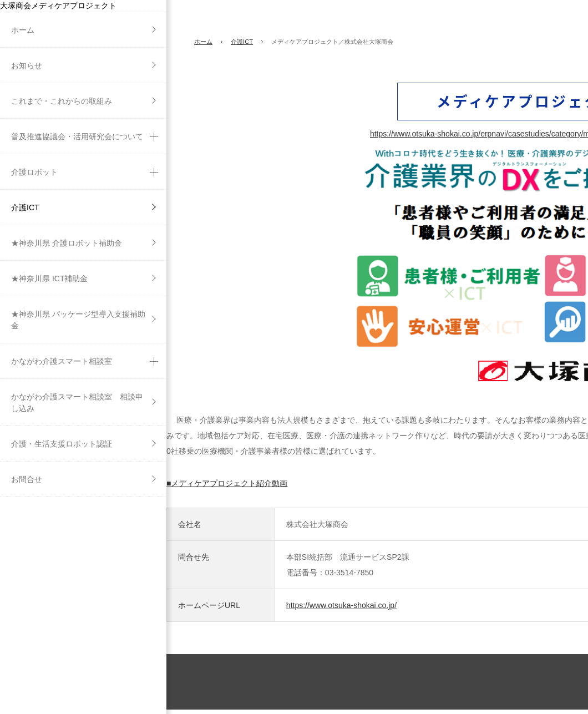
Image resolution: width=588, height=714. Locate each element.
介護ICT (242, 42)
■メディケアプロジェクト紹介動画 (227, 483)
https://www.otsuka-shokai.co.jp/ (341, 605)
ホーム (203, 42)
